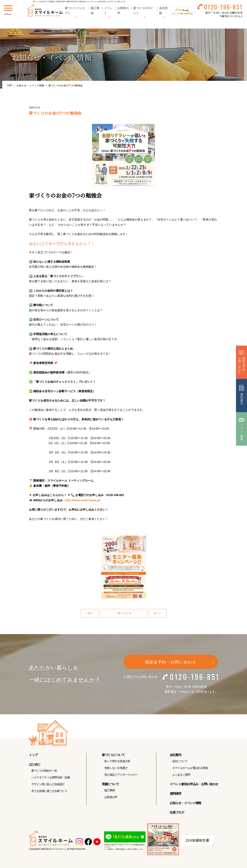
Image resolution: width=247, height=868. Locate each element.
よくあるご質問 (181, 775)
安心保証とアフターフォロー (121, 775)
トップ (33, 755)
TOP (10, 85)
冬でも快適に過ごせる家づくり (49, 791)
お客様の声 (111, 797)
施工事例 (109, 791)
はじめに (35, 764)
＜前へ (89, 613)
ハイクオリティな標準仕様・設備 (50, 778)
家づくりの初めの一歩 (44, 771)
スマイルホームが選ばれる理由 (190, 768)
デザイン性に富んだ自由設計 (48, 784)
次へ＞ (158, 613)
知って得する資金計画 (117, 761)
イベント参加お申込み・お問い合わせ (194, 784)
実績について (110, 784)
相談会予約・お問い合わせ (171, 662)
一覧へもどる (123, 613)
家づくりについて (113, 755)
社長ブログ (177, 813)
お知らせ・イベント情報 (30, 85)
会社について (180, 761)
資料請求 (175, 794)
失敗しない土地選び (116, 768)
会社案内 (175, 755)
